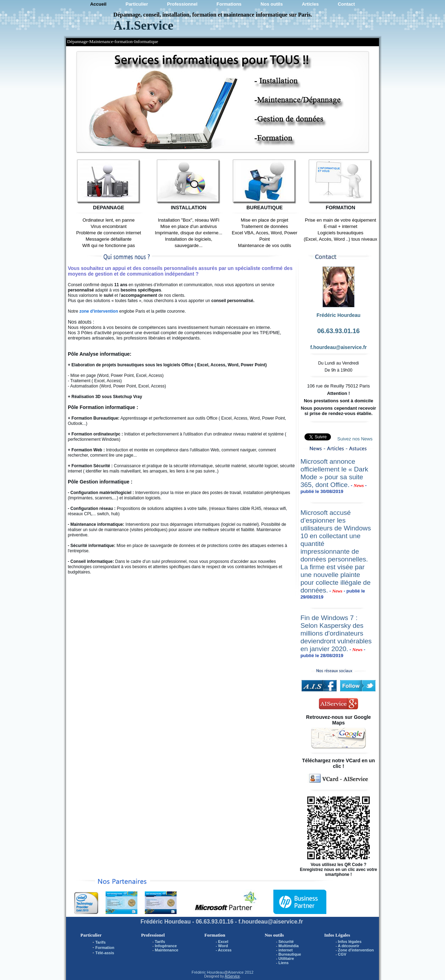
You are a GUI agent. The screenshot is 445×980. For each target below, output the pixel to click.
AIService (232, 976)
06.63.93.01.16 (338, 331)
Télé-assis (105, 953)
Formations (229, 4)
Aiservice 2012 (241, 972)
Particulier (137, 4)
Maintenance (167, 950)
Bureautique (290, 954)
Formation (105, 948)
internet (285, 950)
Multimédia (288, 946)
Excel (223, 942)
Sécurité (286, 942)
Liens (283, 963)
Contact (346, 4)
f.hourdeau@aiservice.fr (338, 347)
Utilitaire (286, 958)
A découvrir (348, 946)
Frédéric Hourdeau (208, 972)
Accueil (98, 4)
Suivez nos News (355, 439)
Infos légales (350, 942)
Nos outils (272, 4)
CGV (342, 954)
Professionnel (182, 4)
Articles (310, 4)
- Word (222, 946)
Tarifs (100, 942)
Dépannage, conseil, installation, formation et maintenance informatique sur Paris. (213, 15)
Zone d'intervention (356, 950)
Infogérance (166, 946)
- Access (224, 950)
